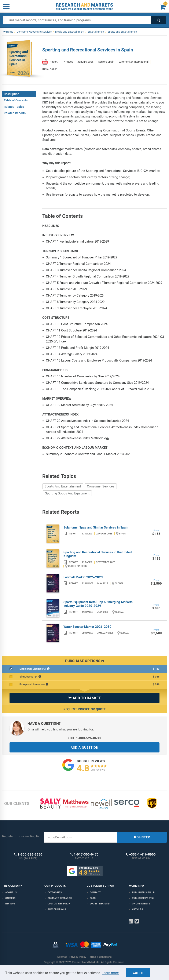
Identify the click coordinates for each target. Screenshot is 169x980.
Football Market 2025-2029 (83, 577)
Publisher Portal (143, 898)
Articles (137, 909)
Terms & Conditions (100, 957)
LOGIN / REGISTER (100, 904)
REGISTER (142, 837)
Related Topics (14, 107)
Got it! (138, 973)
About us (11, 892)
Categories (55, 892)
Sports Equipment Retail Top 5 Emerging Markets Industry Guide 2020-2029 (98, 604)
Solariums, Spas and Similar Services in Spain (96, 527)
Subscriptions (57, 909)
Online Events (141, 904)
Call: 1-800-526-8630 (84, 738)
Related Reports (15, 113)
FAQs (93, 898)
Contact (95, 892)
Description (12, 94)
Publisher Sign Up (143, 892)
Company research (60, 898)
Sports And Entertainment (63, 486)
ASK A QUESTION (85, 748)
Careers (10, 898)
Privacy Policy (78, 957)
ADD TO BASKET (84, 698)
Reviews (10, 904)
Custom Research (59, 904)
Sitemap (62, 957)
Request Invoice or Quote (84, 709)
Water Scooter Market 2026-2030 (87, 627)
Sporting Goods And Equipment (67, 493)
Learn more (110, 973)
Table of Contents (16, 100)
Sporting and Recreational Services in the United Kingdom (98, 554)
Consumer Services (101, 486)
